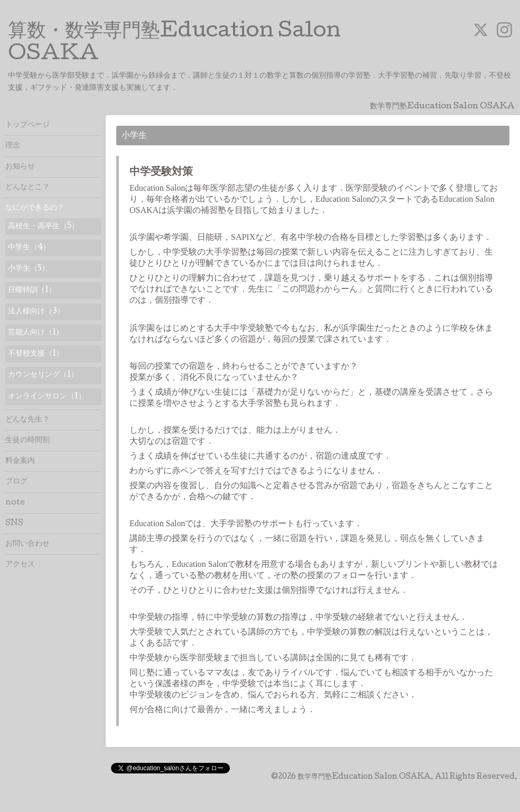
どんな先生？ (27, 420)
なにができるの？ (35, 208)
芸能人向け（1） (36, 333)
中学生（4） (29, 248)
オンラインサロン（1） (47, 397)
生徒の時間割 (27, 441)
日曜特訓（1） (32, 291)
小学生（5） (29, 269)
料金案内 (20, 461)
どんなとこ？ (27, 188)
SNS (14, 524)
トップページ (27, 125)
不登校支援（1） (36, 354)
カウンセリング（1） (43, 375)
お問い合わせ (27, 544)
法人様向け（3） (36, 312)
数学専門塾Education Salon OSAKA (364, 777)
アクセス (20, 565)
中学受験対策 (161, 173)
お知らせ (20, 167)
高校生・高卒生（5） (43, 227)
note (15, 503)
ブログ (16, 482)
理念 (13, 146)
